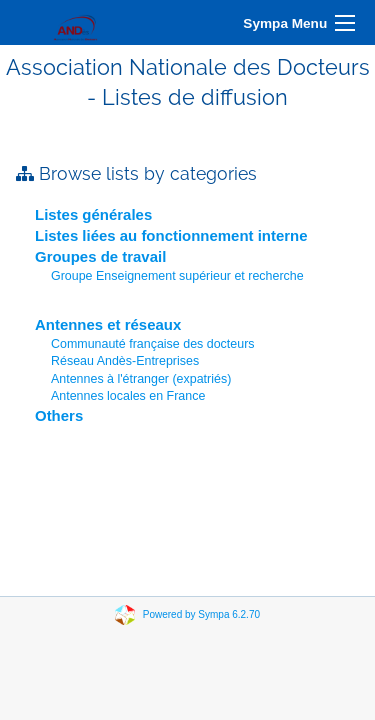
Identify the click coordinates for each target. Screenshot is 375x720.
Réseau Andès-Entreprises (125, 361)
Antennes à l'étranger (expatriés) (141, 379)
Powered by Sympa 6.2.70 (201, 614)
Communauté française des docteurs (153, 344)
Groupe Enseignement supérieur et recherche (177, 276)
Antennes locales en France (128, 396)
